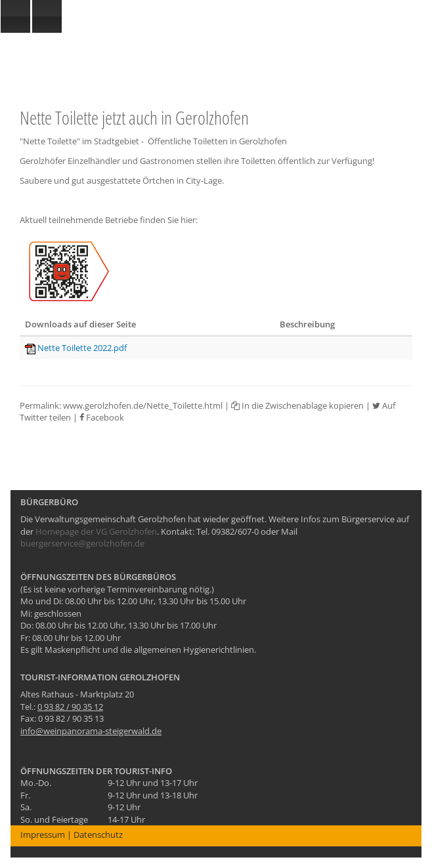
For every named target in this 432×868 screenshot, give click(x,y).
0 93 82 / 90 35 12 (70, 707)
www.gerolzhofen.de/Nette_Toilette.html (143, 405)
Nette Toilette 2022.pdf (82, 348)
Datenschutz (98, 835)
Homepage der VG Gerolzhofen (96, 531)
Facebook (102, 417)
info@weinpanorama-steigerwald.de (91, 731)
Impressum (43, 835)
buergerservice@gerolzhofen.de (82, 543)
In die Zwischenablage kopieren (297, 405)
